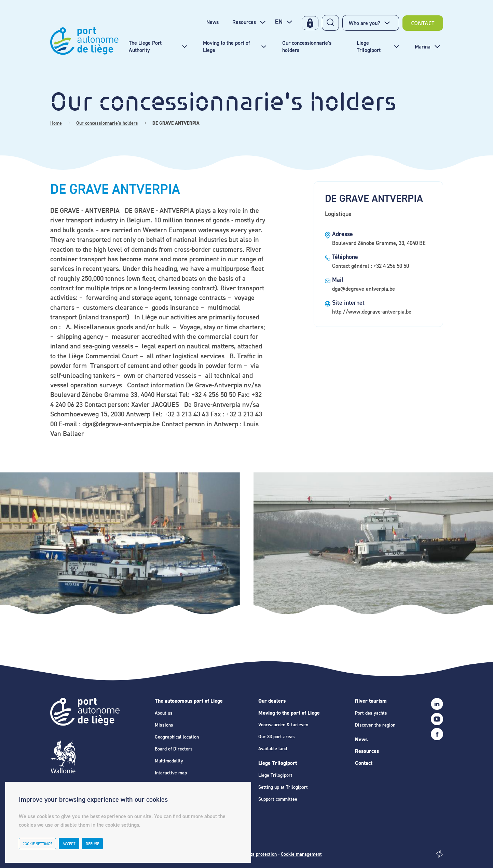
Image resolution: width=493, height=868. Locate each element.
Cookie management (301, 854)
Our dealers (272, 701)
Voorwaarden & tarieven (283, 725)
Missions (164, 725)
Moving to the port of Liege (289, 713)
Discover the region (375, 725)
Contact (364, 763)
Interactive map (171, 773)
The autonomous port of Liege (189, 701)
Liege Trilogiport (278, 763)
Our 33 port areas (277, 737)
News (361, 739)
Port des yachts (371, 713)
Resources (367, 751)
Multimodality (169, 761)
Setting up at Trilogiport (283, 787)
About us (164, 713)
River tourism (371, 701)
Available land (273, 749)
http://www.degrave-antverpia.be (372, 312)
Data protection (261, 854)
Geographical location (177, 737)
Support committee (278, 799)
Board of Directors (174, 749)
